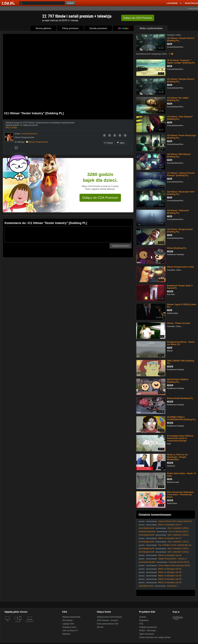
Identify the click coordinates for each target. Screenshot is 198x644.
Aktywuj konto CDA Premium (109, 617)
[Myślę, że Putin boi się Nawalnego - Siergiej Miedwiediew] (151, 462)
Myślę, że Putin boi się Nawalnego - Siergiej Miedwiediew (177, 457)
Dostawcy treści (69, 627)
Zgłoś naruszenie (147, 634)
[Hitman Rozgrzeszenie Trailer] (151, 274)
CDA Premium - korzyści (107, 620)
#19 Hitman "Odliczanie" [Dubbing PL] (178, 212)
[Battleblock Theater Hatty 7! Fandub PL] (151, 293)
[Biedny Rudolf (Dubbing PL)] (151, 405)
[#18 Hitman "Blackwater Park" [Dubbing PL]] (151, 199)
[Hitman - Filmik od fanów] (151, 330)
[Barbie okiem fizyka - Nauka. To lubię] (151, 480)
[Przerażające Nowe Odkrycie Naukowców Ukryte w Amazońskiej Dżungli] (151, 443)
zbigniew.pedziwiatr (147, 532)
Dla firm (100, 627)
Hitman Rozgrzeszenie (39, 142)
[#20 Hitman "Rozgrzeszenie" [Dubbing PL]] (151, 236)
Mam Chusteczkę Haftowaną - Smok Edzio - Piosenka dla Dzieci (181, 495)
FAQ (141, 624)
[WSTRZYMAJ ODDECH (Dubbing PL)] (151, 387)
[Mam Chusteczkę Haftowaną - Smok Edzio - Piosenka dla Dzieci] (151, 499)
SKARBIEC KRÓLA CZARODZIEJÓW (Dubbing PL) (181, 418)
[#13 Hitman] (151, 105)
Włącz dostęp (11, 128)
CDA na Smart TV (70, 631)
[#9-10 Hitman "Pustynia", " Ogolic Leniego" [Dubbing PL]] (151, 67)
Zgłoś (121, 143)
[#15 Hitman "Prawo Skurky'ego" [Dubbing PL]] (151, 143)
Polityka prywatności (148, 627)
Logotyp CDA (68, 624)
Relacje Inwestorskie (71, 617)
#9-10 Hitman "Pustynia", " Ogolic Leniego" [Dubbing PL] (181, 62)
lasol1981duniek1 (146, 586)
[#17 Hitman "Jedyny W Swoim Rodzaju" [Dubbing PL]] (151, 180)
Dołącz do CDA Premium (100, 198)
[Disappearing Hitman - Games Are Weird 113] (151, 349)
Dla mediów (68, 620)
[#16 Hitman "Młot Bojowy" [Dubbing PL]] (151, 161)
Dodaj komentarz (121, 246)
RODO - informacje (148, 631)
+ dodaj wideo (192, 8)
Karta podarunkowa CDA (108, 624)
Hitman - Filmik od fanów (179, 323)
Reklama (66, 634)
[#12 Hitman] (151, 42)
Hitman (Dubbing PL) (177, 248)
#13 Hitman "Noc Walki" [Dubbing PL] (178, 99)
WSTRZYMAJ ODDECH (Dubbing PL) (178, 381)
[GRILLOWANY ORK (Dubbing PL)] (151, 368)
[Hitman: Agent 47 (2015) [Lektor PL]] (151, 311)
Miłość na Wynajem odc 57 (170, 525)
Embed (108, 143)
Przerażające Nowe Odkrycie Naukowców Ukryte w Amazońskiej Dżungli (180, 438)
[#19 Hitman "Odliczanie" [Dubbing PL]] (151, 218)
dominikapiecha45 (147, 528)
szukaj (71, 3)
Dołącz (138, 18)
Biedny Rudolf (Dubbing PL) (180, 398)
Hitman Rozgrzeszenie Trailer (181, 267)
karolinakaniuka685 (147, 562)
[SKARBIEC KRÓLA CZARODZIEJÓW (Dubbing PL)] (151, 424)
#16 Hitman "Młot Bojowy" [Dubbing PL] (179, 155)
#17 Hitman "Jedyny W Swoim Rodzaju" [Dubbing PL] (181, 174)
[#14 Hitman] (151, 124)
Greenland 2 (172, 586)
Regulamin (144, 620)
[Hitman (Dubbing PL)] (151, 255)
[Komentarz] (68, 235)
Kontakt (143, 617)
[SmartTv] (21, 623)
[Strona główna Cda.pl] (9, 3)
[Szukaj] (42, 3)
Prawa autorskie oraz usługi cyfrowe (155, 637)
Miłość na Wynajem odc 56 (170, 555)
